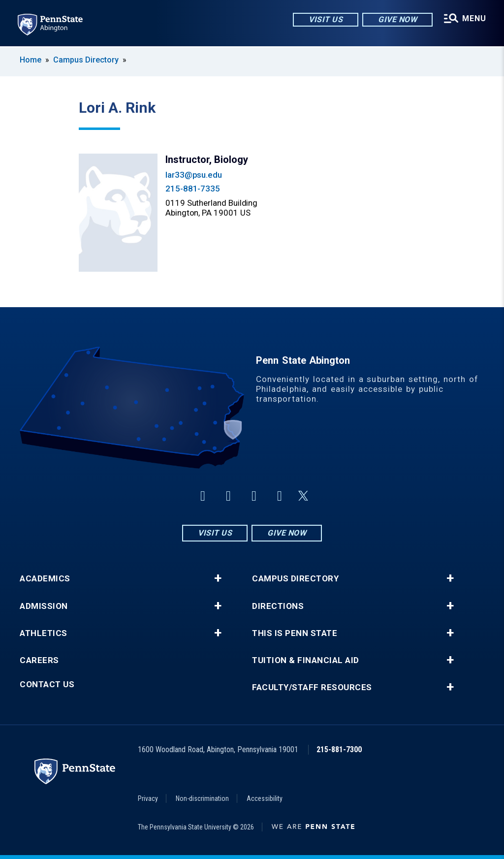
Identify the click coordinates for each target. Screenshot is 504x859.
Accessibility (265, 798)
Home (31, 60)
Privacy (148, 798)
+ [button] (218, 578)
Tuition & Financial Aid (306, 660)
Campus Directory (86, 60)
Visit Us (326, 19)
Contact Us (47, 684)
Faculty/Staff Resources (312, 687)
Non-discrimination (202, 798)
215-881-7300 (339, 749)
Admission (44, 606)
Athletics (44, 633)
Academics (45, 579)
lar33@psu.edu (194, 175)
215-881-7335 (193, 189)
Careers (39, 660)
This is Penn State (295, 633)
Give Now (397, 19)
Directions (278, 606)
